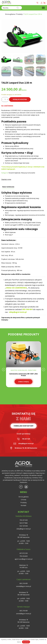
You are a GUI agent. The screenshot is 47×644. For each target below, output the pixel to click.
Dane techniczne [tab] (8, 187)
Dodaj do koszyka (20, 99)
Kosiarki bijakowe (15, 173)
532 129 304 (24, 526)
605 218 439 (24, 583)
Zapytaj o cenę (6, 179)
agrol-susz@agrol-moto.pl (24, 559)
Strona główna (23, 497)
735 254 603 (24, 556)
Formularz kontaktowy (24, 426)
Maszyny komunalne (28, 173)
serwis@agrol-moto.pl (24, 586)
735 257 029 (26, 439)
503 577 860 (24, 523)
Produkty (24, 503)
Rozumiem (26, 642)
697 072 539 (24, 553)
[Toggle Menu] (43, 8)
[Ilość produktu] (5, 99)
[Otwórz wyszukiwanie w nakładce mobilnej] (12, 8)
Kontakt (23, 505)
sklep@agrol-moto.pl (26, 443)
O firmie (24, 500)
